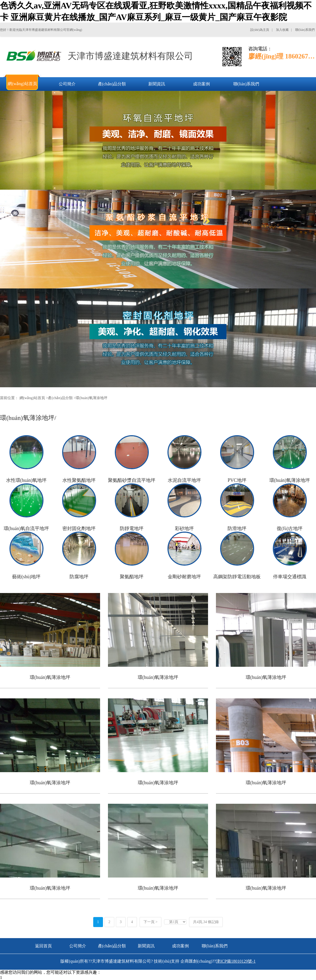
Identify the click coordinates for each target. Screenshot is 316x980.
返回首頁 (43, 946)
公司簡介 (78, 946)
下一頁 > (150, 922)
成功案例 (180, 946)
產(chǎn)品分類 (60, 398)
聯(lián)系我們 (215, 946)
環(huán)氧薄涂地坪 (92, 398)
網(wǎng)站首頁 (32, 398)
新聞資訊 (146, 946)
